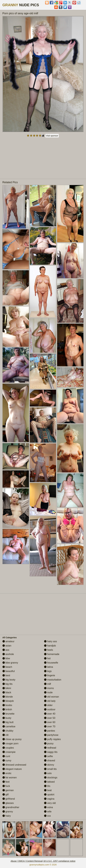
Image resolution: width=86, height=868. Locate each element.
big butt (8, 722)
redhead (50, 748)
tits (47, 786)
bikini (7, 688)
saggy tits (51, 752)
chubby (8, 731)
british (7, 709)
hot (47, 658)
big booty (9, 680)
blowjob (8, 701)
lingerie (50, 675)
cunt (6, 756)
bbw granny (10, 663)
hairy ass (50, 641)
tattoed (49, 782)
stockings (51, 778)
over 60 (50, 722)
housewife (51, 663)
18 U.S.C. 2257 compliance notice (59, 861)
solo (48, 773)
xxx (47, 816)
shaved (50, 761)
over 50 (50, 718)
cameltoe (9, 726)
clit (5, 735)
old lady (50, 701)
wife (48, 812)
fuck (6, 786)
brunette (8, 714)
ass (6, 650)
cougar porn (10, 743)
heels (49, 650)
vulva (48, 807)
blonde (8, 697)
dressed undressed (14, 765)
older (48, 705)
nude (48, 692)
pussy (49, 743)
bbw (6, 658)
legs (48, 671)
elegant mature (12, 769)
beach (7, 667)
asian (7, 646)
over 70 (50, 726)
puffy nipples (52, 739)
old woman (52, 697)
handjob (50, 646)
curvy (7, 761)
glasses (8, 803)
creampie (9, 752)
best (6, 675)
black (7, 692)
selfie (48, 756)
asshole (8, 654)
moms (49, 688)
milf (47, 684)
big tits (8, 684)
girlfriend (9, 799)
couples (8, 748)
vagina (49, 799)
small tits (50, 769)
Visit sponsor (52, 136)
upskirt (49, 795)
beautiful (9, 671)
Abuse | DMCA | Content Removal (27, 861)
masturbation (53, 680)
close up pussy (12, 739)
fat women (10, 778)
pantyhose (51, 735)
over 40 (50, 714)
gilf (6, 795)
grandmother (11, 807)
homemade (52, 654)
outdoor (50, 709)
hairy (7, 816)
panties (50, 731)
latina (49, 667)
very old (50, 803)
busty (7, 718)
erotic (7, 773)
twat (48, 790)
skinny (49, 765)
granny (8, 812)
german (8, 790)
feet (6, 782)
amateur (8, 641)
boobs (7, 705)
